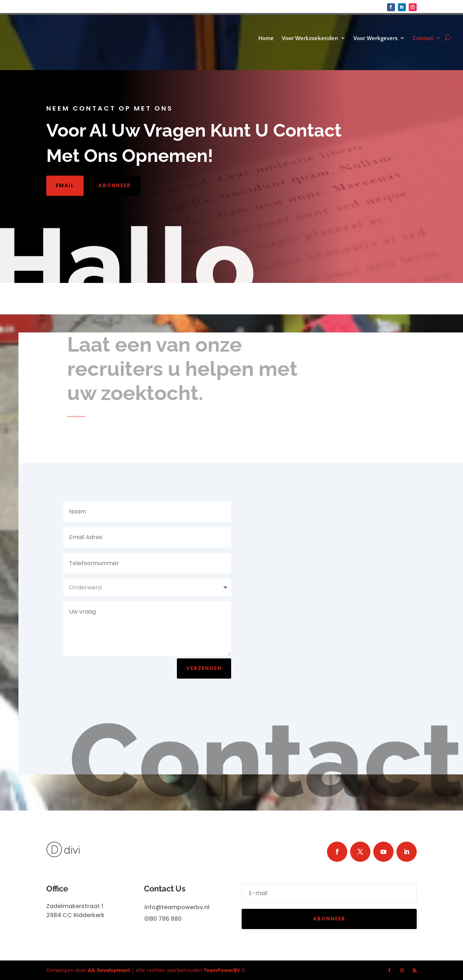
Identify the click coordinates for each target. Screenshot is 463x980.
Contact (423, 38)
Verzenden (204, 668)
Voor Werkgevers (375, 38)
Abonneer (115, 185)
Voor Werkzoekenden (310, 38)
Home (266, 38)
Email (65, 185)
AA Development (109, 970)
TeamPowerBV (222, 970)
